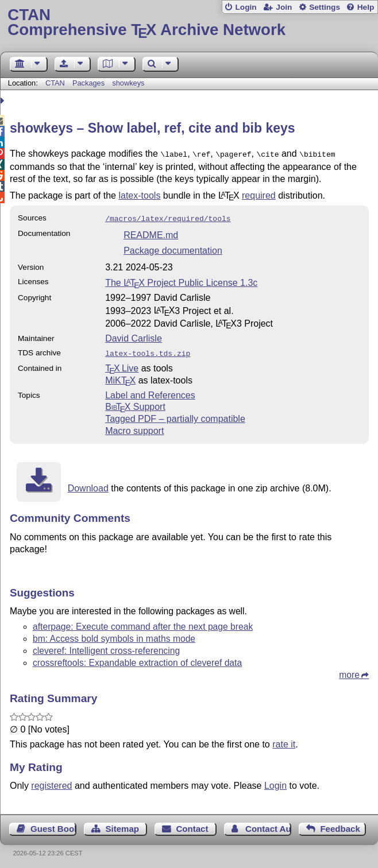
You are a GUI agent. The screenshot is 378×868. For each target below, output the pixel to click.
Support (135, 403)
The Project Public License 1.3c (181, 280)
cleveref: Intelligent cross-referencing (106, 647)
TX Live (122, 365)
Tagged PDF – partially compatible (175, 415)
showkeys (128, 83)
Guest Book (53, 825)
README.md (151, 233)
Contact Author (268, 825)
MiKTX (120, 377)
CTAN (55, 83)
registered (51, 782)
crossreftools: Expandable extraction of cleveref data (137, 659)
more (349, 671)
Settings (325, 7)
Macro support (134, 427)
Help (366, 7)
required (259, 194)
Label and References (150, 392)
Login (246, 7)
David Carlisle (134, 336)
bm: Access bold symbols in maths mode (114, 635)
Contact (192, 825)
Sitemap (122, 825)
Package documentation (173, 248)
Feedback (340, 825)
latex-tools (139, 194)
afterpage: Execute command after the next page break (143, 623)
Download (88, 485)
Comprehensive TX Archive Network (189, 23)
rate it (284, 741)
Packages (90, 83)
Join (284, 7)
